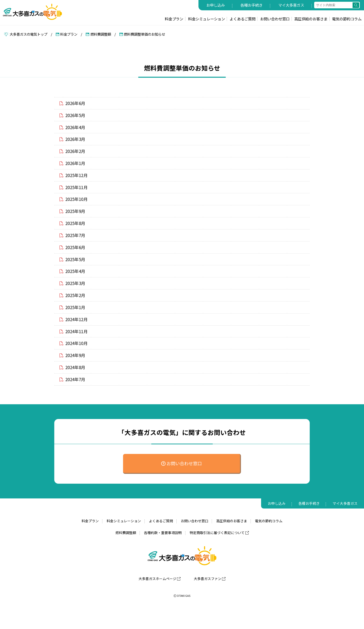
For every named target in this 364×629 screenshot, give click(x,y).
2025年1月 (74, 322)
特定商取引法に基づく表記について (219, 553)
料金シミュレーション (207, 19)
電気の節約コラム (347, 19)
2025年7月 (74, 245)
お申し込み (216, 5)
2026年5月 (74, 116)
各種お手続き (252, 5)
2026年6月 (74, 104)
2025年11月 (75, 193)
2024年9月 (74, 373)
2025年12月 (75, 180)
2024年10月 (75, 360)
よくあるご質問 (243, 19)
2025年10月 (75, 206)
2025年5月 (74, 270)
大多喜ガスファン (210, 599)
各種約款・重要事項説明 (163, 553)
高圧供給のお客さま (311, 19)
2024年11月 (75, 347)
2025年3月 (74, 296)
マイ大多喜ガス (291, 5)
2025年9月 (74, 219)
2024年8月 (74, 386)
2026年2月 (74, 155)
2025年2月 (74, 309)
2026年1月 (74, 168)
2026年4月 (74, 129)
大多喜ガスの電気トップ (26, 34)
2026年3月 (74, 142)
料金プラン (174, 19)
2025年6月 (74, 257)
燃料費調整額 (98, 34)
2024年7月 (74, 399)
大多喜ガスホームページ (160, 599)
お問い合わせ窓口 (275, 19)
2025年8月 (74, 232)
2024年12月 (75, 334)
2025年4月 (74, 283)
